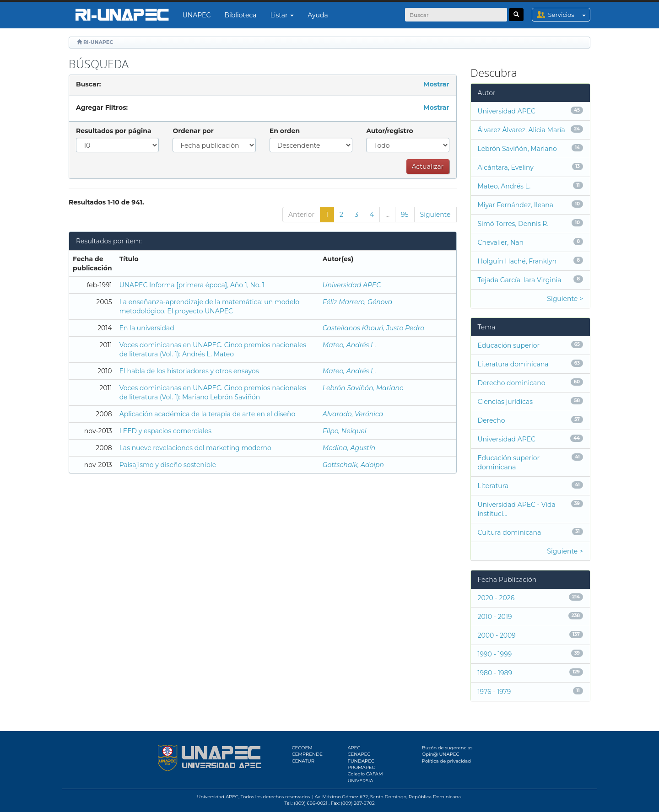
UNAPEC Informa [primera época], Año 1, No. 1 (192, 285)
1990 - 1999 (495, 654)
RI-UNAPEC (98, 42)
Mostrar (436, 84)
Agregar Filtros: (102, 108)
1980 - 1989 (495, 673)
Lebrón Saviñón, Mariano (363, 388)
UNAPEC (197, 15)
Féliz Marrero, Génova (358, 302)
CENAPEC (359, 754)
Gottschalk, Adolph (353, 465)
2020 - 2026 (496, 598)
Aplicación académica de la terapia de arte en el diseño (208, 414)
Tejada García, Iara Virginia (520, 280)
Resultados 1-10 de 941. (106, 202)
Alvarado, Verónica (353, 414)
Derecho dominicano (512, 383)
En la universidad (147, 328)
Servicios (569, 15)
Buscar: (88, 84)
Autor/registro (390, 131)
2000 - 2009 (497, 635)
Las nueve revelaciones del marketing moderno (195, 448)
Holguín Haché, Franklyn (517, 261)
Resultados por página (114, 131)
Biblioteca (240, 15)
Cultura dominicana (510, 532)
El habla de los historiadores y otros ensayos (189, 371)
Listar (282, 15)
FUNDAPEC (361, 761)
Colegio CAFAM (365, 774)
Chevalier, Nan (501, 242)
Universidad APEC (352, 285)
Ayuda (318, 15)
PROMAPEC (361, 767)
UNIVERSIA (360, 781)
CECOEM (302, 748)
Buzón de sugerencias (447, 748)
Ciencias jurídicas (505, 402)
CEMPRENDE (307, 754)
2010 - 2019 (495, 617)
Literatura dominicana (513, 364)
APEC (354, 748)
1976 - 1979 (494, 692)
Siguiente (435, 215)
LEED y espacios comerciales (165, 431)
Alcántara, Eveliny (506, 167)
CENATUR (303, 761)
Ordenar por (193, 131)
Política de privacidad (446, 761)
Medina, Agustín (349, 448)
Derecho (492, 420)
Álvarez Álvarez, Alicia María (521, 130)
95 (405, 215)
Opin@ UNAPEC (441, 754)
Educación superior (509, 345)
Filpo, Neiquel (345, 431)
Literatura (493, 486)
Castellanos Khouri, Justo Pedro (373, 328)
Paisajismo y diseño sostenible (168, 465)
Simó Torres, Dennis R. (513, 224)
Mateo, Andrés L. (349, 345)
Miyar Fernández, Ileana (516, 205)
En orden (285, 131)
